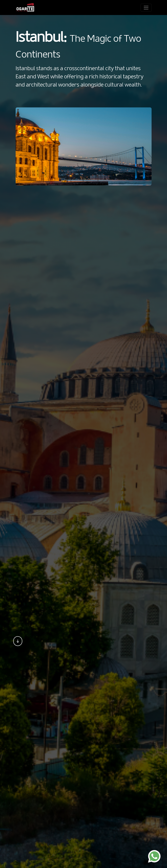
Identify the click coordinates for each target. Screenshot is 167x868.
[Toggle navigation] (146, 8)
